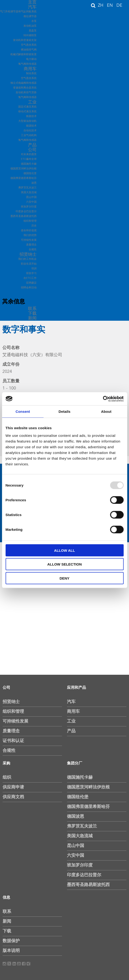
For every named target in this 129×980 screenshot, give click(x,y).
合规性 (33, 250)
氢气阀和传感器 (27, 64)
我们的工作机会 (27, 259)
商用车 (30, 69)
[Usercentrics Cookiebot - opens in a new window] (103, 399)
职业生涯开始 (29, 264)
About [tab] (106, 411)
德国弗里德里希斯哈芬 (24, 178)
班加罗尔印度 (29, 207)
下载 (32, 314)
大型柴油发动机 (27, 121)
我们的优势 (30, 235)
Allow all (65, 550)
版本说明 (11, 951)
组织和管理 (30, 221)
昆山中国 (31, 197)
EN (110, 5)
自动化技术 (30, 131)
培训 (34, 269)
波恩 (34, 183)
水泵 (34, 21)
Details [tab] (65, 411)
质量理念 (31, 245)
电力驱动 (31, 59)
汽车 (32, 7)
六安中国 (31, 202)
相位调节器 (30, 17)
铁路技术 (31, 116)
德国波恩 (76, 817)
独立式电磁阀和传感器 (24, 83)
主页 (32, 2)
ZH (101, 5)
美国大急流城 (29, 193)
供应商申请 (13, 787)
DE (119, 5)
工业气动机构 (29, 135)
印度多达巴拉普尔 (26, 212)
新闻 (32, 318)
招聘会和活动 (29, 288)
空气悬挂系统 (29, 45)
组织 (7, 778)
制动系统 (31, 74)
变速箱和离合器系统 (25, 88)
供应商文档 (13, 797)
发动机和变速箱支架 (25, 40)
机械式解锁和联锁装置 (24, 55)
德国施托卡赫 (29, 164)
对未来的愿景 (29, 155)
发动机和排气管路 (26, 93)
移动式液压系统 (27, 112)
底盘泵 (33, 31)
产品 (32, 145)
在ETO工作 (30, 278)
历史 (34, 226)
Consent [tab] (23, 411)
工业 (32, 102)
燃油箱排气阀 (29, 50)
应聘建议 (31, 283)
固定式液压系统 (27, 107)
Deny (65, 578)
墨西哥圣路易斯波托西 (24, 216)
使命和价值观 (29, 231)
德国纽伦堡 (30, 174)
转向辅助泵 (30, 36)
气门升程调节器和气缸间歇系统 (18, 12)
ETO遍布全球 (29, 159)
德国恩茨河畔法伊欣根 (24, 169)
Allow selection (64, 564)
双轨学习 (31, 273)
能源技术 (31, 126)
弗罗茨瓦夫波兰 (27, 188)
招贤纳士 (28, 255)
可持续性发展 (29, 240)
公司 (32, 150)
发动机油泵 (30, 26)
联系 (32, 309)
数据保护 (11, 941)
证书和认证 (13, 741)
